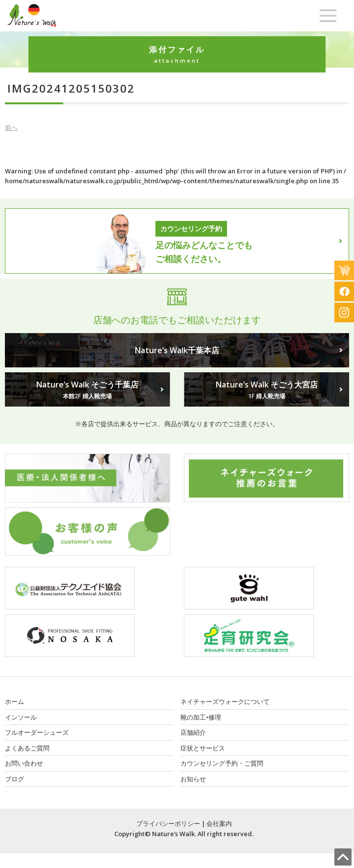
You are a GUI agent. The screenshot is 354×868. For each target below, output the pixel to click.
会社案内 (219, 823)
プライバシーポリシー (168, 823)
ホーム (14, 701)
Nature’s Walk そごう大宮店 (266, 390)
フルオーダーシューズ (37, 732)
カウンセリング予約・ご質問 (222, 763)
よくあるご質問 (27, 748)
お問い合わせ (24, 763)
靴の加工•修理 (201, 717)
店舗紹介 (193, 732)
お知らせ (193, 779)
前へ (11, 127)
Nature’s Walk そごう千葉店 (88, 390)
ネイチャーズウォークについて (225, 701)
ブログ (14, 779)
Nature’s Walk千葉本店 (177, 350)
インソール (21, 717)
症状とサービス (203, 748)
